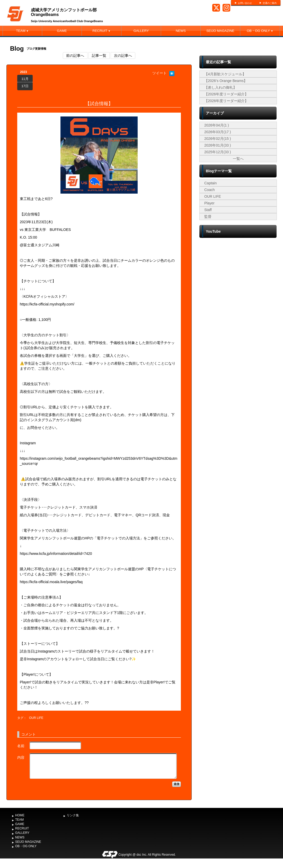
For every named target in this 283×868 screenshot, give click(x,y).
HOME (20, 815)
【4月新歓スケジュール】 (225, 74)
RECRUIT (101, 31)
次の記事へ (123, 56)
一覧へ (238, 159)
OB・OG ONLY (260, 31)
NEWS (181, 31)
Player (209, 203)
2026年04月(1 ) (217, 125)
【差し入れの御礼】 (220, 87)
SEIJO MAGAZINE (220, 31)
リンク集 (73, 815)
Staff (208, 210)
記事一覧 (99, 56)
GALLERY (141, 31)
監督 (208, 216)
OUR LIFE (36, 718)
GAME (62, 31)
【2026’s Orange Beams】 (226, 81)
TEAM (23, 31)
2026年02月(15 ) (218, 139)
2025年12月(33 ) (218, 152)
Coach (209, 190)
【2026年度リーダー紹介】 (226, 94)
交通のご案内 (270, 3)
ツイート (160, 73)
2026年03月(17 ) (218, 132)
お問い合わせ (245, 3)
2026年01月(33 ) (218, 145)
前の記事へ (75, 56)
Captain (210, 183)
